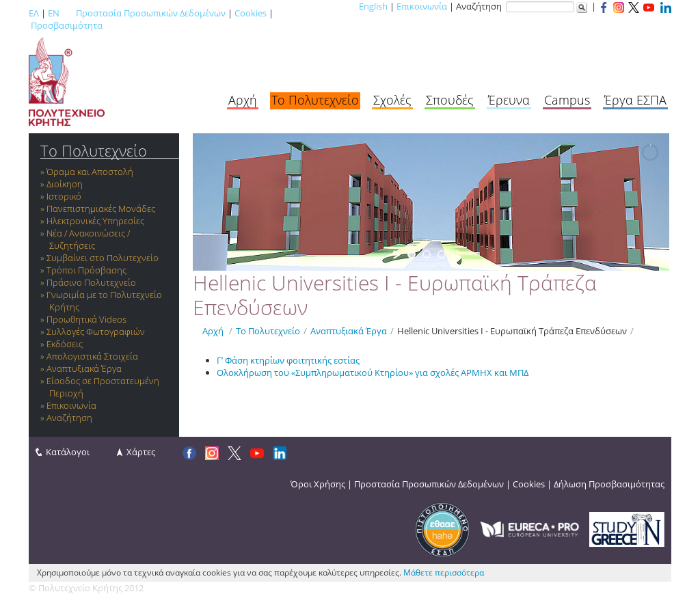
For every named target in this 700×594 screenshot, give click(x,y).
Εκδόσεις (65, 344)
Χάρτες (141, 452)
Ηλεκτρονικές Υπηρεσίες (95, 221)
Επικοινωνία (422, 6)
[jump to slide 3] (442, 254)
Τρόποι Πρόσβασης (86, 270)
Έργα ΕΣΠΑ (635, 100)
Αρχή (243, 100)
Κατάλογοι (68, 452)
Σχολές (392, 100)
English (373, 6)
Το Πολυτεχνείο (315, 100)
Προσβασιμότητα (67, 25)
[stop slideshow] (455, 254)
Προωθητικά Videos (86, 319)
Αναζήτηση (69, 418)
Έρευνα (509, 100)
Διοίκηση (65, 184)
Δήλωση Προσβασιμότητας (609, 484)
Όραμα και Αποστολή (90, 172)
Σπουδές (450, 100)
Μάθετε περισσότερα (444, 572)
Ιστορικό (64, 196)
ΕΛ (34, 13)
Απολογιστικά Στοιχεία (92, 356)
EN (54, 13)
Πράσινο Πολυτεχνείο (91, 282)
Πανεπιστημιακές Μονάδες (101, 208)
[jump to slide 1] (412, 254)
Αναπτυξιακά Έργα (84, 368)
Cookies (251, 13)
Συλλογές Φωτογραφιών (96, 332)
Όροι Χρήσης (318, 484)
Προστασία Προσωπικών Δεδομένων (151, 13)
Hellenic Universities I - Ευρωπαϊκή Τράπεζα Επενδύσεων (512, 331)
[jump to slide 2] (427, 254)
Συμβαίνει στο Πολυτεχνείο (103, 258)
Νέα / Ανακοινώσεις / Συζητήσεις (88, 239)
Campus (567, 100)
